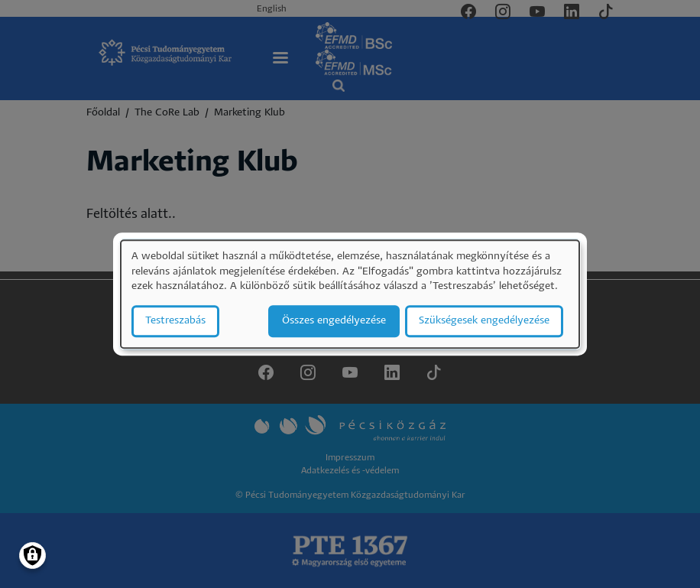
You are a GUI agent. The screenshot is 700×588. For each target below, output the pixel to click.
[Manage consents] (32, 556)
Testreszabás (175, 321)
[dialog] (350, 294)
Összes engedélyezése (334, 321)
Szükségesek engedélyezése (484, 321)
